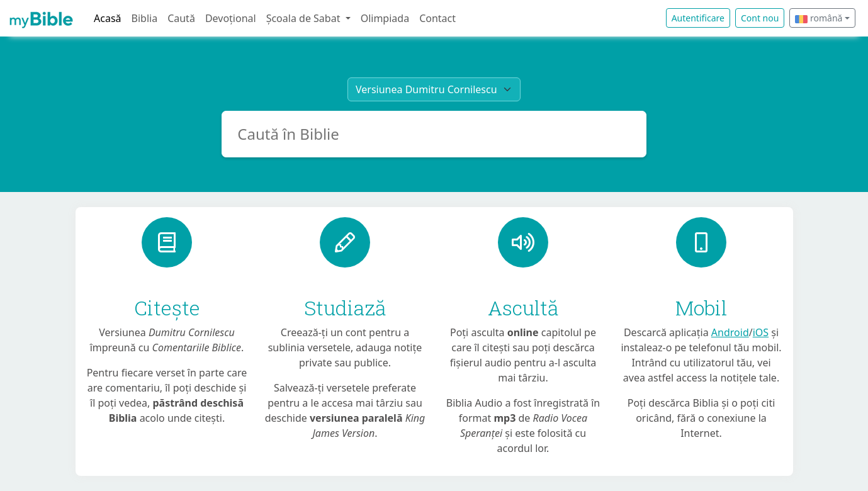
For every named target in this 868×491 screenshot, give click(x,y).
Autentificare (698, 18)
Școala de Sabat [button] (305, 18)
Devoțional (231, 18)
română (819, 18)
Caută (181, 18)
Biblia (145, 18)
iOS (761, 332)
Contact (437, 18)
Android (730, 332)
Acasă (108, 18)
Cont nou (760, 18)
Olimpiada (385, 18)
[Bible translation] (434, 89)
